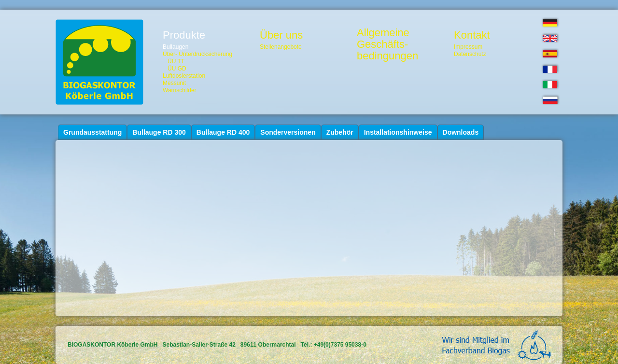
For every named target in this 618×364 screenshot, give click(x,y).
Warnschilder (180, 90)
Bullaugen (176, 47)
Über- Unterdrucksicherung (197, 54)
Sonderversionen (288, 132)
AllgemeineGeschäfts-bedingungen (387, 44)
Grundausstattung (92, 132)
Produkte (184, 35)
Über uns (281, 35)
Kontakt (472, 35)
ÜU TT (176, 61)
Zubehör (340, 132)
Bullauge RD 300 (159, 132)
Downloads (461, 132)
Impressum (468, 47)
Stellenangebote (281, 47)
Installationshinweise (398, 132)
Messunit (174, 83)
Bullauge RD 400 (223, 132)
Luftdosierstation (184, 76)
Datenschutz (470, 54)
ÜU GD (177, 69)
